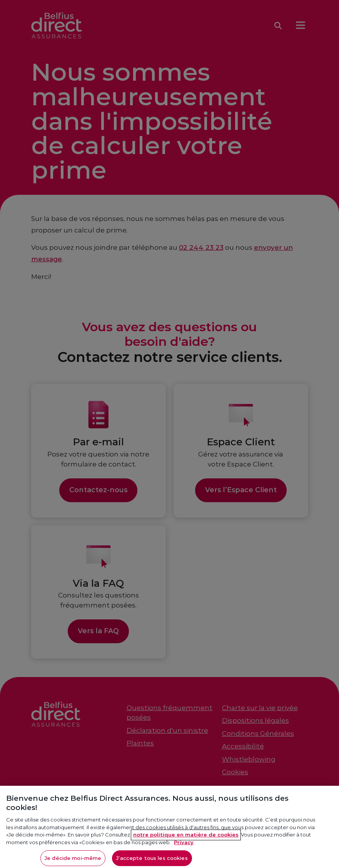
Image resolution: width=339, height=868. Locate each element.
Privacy (184, 845)
